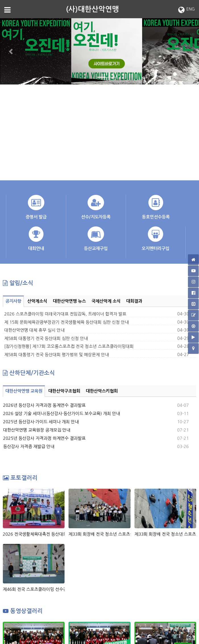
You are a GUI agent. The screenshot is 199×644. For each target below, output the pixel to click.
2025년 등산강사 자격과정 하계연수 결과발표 (44, 438)
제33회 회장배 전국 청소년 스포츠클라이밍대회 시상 (99, 534)
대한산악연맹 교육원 (24, 391)
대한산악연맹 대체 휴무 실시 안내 (34, 330)
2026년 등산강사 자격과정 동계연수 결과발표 (44, 405)
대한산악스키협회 (102, 391)
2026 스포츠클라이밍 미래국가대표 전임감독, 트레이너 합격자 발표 (65, 314)
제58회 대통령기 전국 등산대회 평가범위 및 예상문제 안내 (57, 355)
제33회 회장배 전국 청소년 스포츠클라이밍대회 (165, 534)
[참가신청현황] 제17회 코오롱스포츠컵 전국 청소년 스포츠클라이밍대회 (69, 346)
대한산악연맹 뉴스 (69, 301)
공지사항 (13, 301)
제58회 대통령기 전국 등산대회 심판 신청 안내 (46, 338)
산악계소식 (37, 301)
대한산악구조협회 (64, 391)
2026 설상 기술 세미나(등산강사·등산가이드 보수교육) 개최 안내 (62, 413)
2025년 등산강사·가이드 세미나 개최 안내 (41, 422)
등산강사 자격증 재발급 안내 (29, 446)
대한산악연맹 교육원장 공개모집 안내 (37, 430)
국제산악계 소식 (106, 301)
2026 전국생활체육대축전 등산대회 (34, 534)
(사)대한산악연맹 (92, 9)
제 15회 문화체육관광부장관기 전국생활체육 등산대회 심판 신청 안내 (67, 322)
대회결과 (134, 301)
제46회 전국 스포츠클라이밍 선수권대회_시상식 (34, 589)
